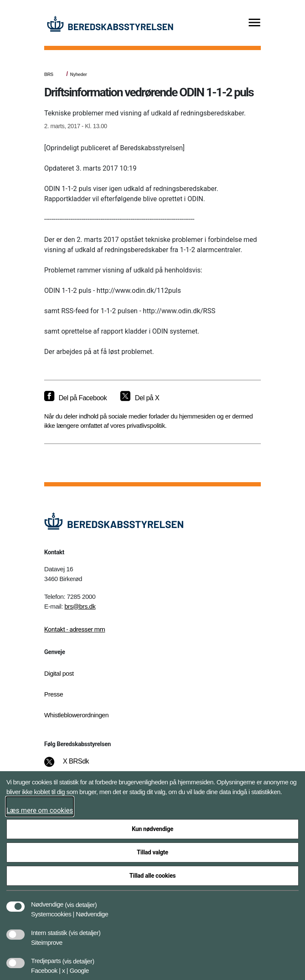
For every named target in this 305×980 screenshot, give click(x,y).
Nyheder (79, 74)
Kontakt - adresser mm (75, 629)
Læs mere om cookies (40, 810)
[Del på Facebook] (75, 398)
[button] (81, 900)
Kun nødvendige (152, 829)
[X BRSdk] (72, 766)
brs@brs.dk (80, 606)
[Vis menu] (254, 23)
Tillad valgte (152, 852)
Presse (54, 694)
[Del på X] (140, 398)
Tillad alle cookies (153, 876)
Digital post (59, 673)
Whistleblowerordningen (76, 715)
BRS (49, 74)
